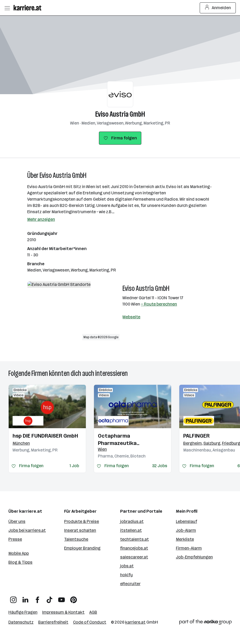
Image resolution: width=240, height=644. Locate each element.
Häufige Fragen (23, 612)
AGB (93, 612)
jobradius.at (132, 521)
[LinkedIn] (25, 598)
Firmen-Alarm (189, 548)
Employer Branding (82, 548)
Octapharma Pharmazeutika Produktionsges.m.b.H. (126, 440)
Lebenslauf (186, 521)
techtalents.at (135, 539)
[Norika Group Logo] (205, 623)
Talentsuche (76, 539)
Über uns (17, 521)
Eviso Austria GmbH (120, 114)
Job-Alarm (186, 530)
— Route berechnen (159, 304)
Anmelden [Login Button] (218, 8)
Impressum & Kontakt (63, 612)
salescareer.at (134, 557)
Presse (15, 539)
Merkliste (185, 539)
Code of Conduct (90, 622)
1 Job (74, 466)
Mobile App (19, 553)
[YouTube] (62, 598)
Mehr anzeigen (41, 219)
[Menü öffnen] (7, 8)
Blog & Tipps (20, 562)
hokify (126, 575)
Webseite (131, 317)
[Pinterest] (74, 598)
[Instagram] (13, 598)
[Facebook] (37, 598)
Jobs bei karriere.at (27, 530)
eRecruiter (130, 584)
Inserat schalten (80, 530)
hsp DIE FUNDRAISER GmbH (45, 436)
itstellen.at (131, 530)
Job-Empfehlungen (194, 557)
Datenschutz (21, 622)
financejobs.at (134, 548)
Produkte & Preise (82, 521)
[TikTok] (49, 598)
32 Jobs (160, 466)
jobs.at (127, 566)
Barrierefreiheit (53, 622)
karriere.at (135, 622)
